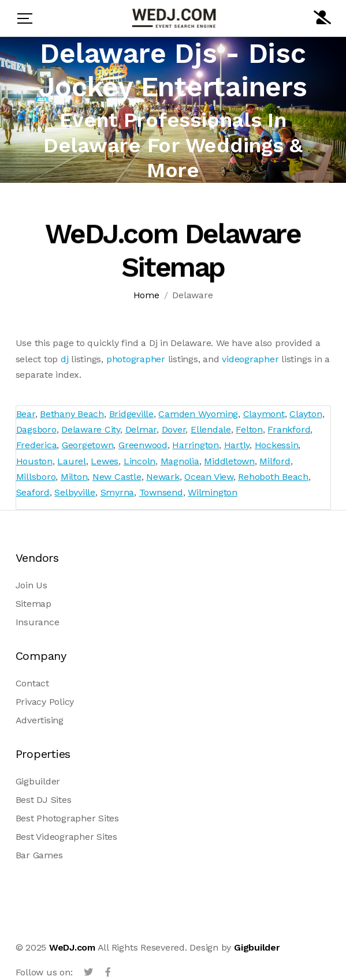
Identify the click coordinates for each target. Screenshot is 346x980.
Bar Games (39, 855)
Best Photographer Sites (67, 818)
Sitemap (34, 604)
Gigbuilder (38, 781)
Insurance (38, 622)
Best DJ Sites (44, 800)
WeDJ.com (72, 947)
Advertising (40, 720)
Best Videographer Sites (66, 837)
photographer (136, 359)
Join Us (31, 585)
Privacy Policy (45, 702)
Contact (32, 683)
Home (146, 296)
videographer (250, 359)
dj (65, 359)
